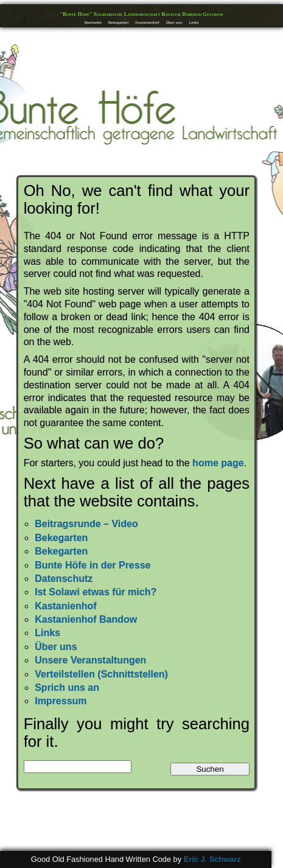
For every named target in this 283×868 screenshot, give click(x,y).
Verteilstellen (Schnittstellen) (101, 674)
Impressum (61, 701)
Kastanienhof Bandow (86, 619)
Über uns (174, 22)
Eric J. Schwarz (212, 859)
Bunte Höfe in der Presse (93, 565)
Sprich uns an (67, 688)
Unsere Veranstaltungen (90, 660)
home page (218, 463)
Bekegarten (119, 22)
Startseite (93, 22)
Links (194, 22)
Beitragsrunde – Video (86, 524)
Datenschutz (64, 579)
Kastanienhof (147, 22)
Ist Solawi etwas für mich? (96, 592)
